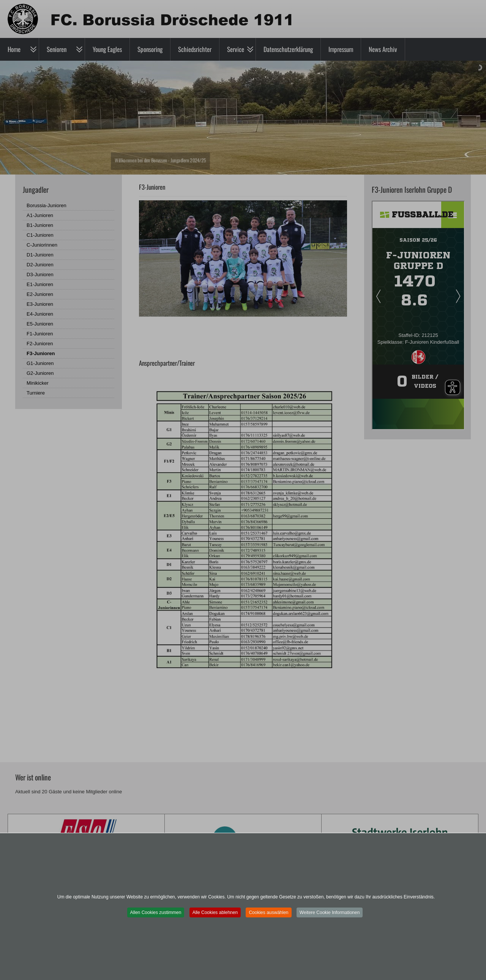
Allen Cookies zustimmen (156, 912)
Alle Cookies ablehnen (215, 912)
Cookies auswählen (268, 912)
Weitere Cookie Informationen (330, 912)
